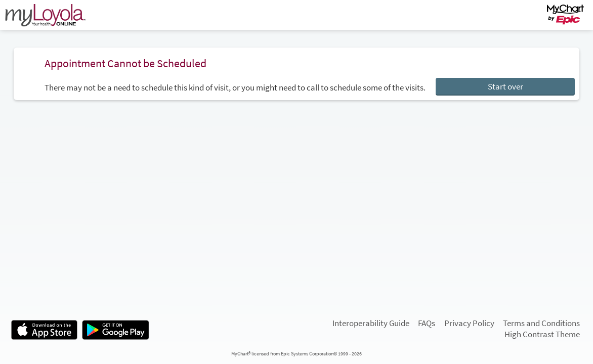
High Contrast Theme (542, 334)
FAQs (427, 323)
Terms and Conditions (541, 323)
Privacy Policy (469, 323)
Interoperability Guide (371, 323)
